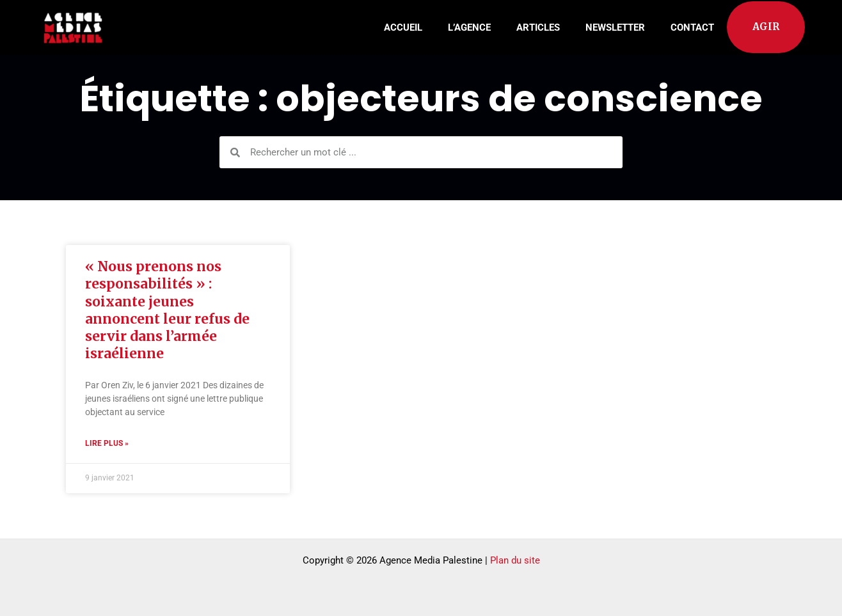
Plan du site (515, 560)
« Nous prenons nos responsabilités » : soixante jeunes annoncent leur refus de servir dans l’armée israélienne (167, 310)
